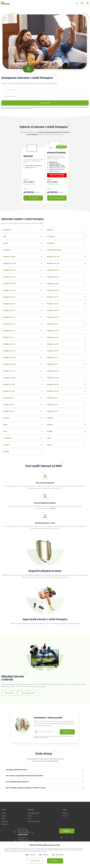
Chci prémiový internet (57, 198)
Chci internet (33, 198)
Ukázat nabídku (45, 103)
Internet (4, 813)
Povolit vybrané (35, 861)
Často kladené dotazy (34, 813)
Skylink (3, 819)
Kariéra (66, 813)
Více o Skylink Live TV (28, 693)
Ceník (29, 819)
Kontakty (30, 816)
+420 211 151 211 (53, 761)
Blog (65, 816)
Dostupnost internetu (34, 821)
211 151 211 (53, 509)
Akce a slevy (5, 821)
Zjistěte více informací (61, 577)
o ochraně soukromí (28, 109)
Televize (4, 816)
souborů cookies (53, 849)
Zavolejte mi (67, 732)
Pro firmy (5, 824)
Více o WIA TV (9, 693)
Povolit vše (55, 861)
